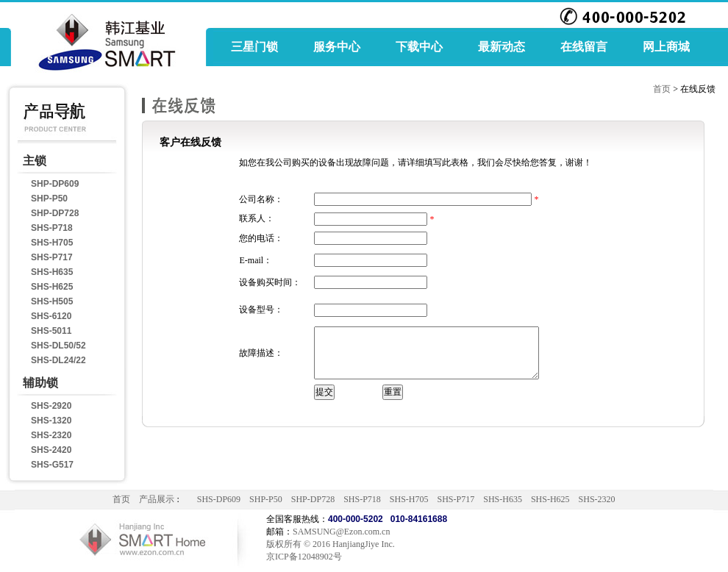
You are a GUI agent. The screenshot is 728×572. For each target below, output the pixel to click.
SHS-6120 (51, 316)
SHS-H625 (52, 287)
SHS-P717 (52, 257)
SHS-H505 (52, 301)
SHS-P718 (52, 228)
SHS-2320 (51, 435)
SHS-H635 (52, 272)
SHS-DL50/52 (58, 346)
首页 (662, 89)
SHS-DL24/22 (58, 360)
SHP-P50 (49, 199)
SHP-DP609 (55, 184)
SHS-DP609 (219, 499)
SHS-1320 (51, 421)
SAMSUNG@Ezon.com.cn (341, 532)
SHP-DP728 (55, 213)
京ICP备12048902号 (304, 557)
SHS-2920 (51, 406)
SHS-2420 (51, 450)
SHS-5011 (51, 331)
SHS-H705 (52, 243)
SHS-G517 (52, 465)
